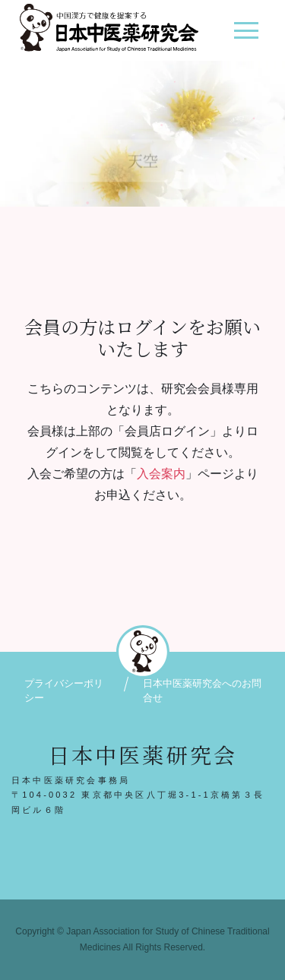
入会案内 (161, 474)
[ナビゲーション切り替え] (246, 36)
